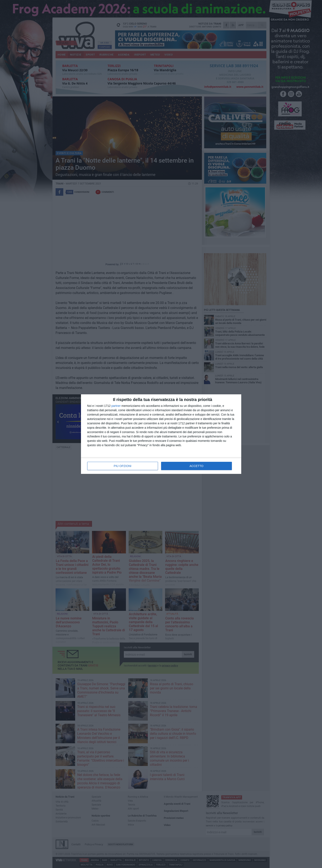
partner (116, 406)
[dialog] (161, 434)
